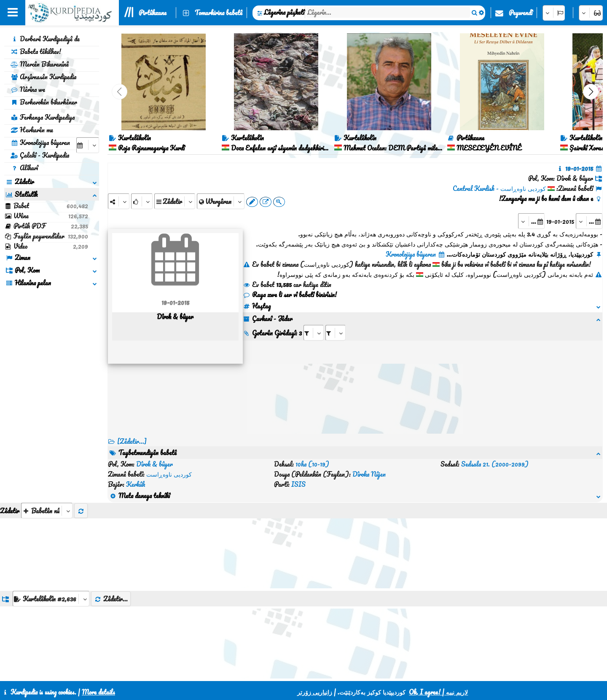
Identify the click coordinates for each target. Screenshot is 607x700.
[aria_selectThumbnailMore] (47, 511)
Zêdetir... (111, 599)
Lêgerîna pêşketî (284, 12)
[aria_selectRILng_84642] (336, 333)
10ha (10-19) (312, 464)
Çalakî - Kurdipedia (40, 155)
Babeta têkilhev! (36, 51)
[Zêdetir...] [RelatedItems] (132, 441)
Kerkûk (136, 484)
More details (98, 692)
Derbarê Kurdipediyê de (45, 39)
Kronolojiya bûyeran (40, 142)
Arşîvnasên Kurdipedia (43, 77)
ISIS (298, 484)
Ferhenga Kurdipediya (43, 117)
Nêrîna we (28, 89)
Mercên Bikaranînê (40, 64)
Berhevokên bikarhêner (44, 102)
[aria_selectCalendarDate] (88, 145)
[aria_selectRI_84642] (314, 333)
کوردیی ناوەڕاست (169, 474)
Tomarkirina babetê (219, 13)
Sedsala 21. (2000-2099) (495, 464)
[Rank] (142, 201)
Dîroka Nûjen (369, 474)
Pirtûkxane (153, 13)
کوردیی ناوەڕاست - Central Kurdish (499, 188)
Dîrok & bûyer (154, 464)
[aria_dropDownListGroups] (51, 599)
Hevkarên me (32, 130)
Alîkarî (24, 168)
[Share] (119, 201)
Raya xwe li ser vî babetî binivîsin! (290, 295)
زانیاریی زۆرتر (315, 692)
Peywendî (521, 13)
